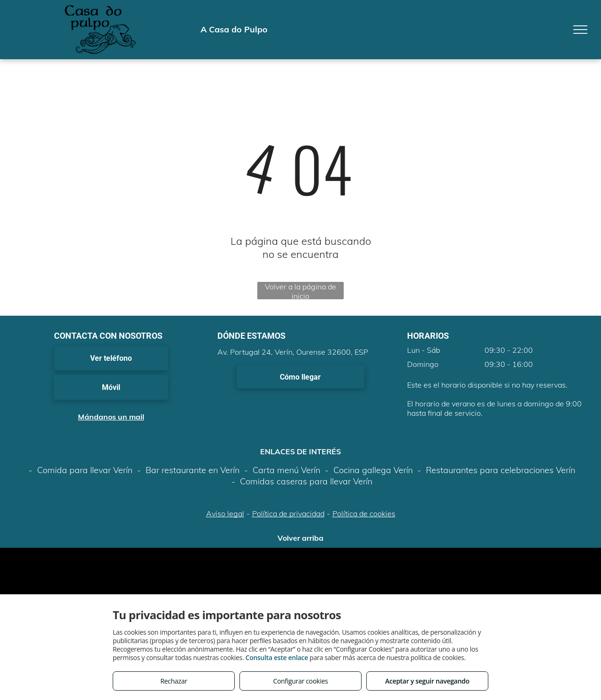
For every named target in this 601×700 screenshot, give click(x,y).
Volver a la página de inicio (300, 291)
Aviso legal (225, 513)
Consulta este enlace (277, 657)
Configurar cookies (301, 681)
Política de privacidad (288, 513)
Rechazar (173, 681)
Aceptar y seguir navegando (427, 681)
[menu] (580, 30)
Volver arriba (300, 538)
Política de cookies (364, 513)
